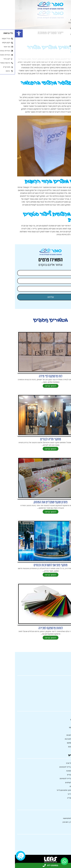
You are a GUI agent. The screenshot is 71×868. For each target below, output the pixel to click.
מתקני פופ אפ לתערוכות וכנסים (36, 565)
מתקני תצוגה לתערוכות (62, 23)
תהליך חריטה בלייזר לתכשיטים (55, 767)
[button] (4, 33)
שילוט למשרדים (60, 786)
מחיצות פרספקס (65, 31)
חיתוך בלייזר (66, 40)
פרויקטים (67, 52)
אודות (69, 57)
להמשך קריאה (36, 386)
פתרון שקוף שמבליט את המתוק (36, 502)
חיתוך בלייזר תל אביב (58, 763)
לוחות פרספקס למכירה (36, 628)
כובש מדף (67, 49)
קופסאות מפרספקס (63, 34)
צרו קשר (68, 60)
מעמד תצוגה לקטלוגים (58, 782)
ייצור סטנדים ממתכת (58, 771)
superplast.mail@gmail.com (58, 818)
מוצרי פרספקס (65, 25)
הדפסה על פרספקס (63, 28)
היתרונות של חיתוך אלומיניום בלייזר (53, 790)
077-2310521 (64, 814)
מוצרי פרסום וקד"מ (59, 798)
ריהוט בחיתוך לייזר (59, 794)
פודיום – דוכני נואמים (63, 46)
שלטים (68, 43)
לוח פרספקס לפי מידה (36, 376)
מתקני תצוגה (66, 17)
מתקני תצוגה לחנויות (63, 20)
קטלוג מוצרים (66, 14)
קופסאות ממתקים (64, 37)
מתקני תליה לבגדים (36, 439)
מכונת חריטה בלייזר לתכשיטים (55, 778)
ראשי (69, 11)
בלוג (69, 55)
